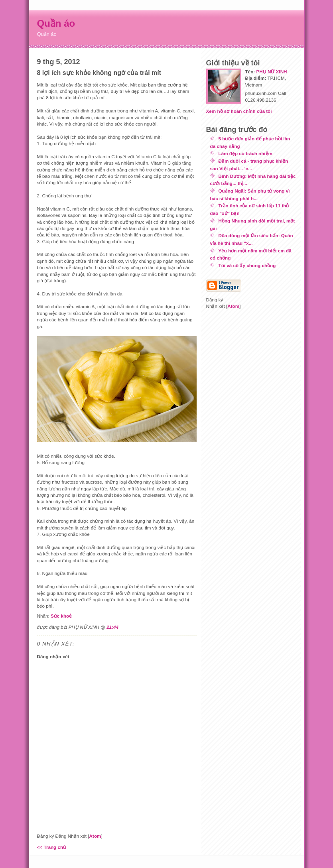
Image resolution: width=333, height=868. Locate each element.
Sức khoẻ (61, 616)
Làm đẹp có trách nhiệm (245, 153)
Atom (95, 836)
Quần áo (56, 23)
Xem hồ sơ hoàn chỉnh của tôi (239, 111)
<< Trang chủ (52, 847)
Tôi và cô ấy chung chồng (247, 265)
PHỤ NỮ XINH (271, 72)
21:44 (112, 627)
